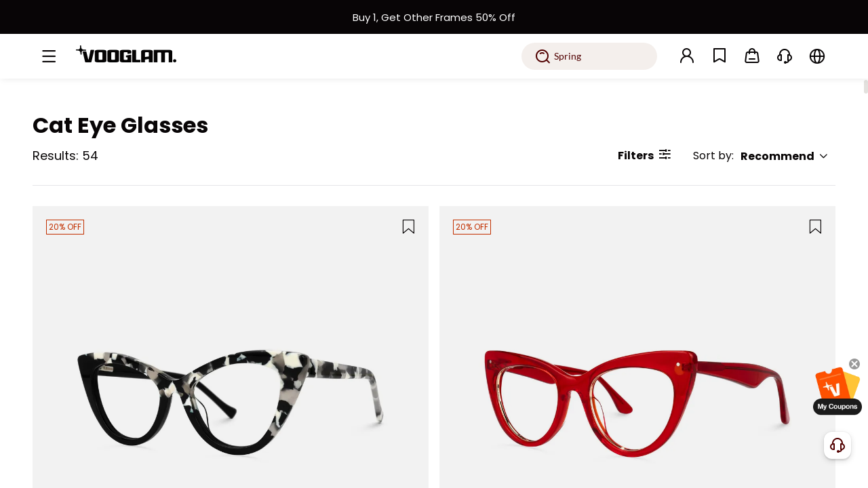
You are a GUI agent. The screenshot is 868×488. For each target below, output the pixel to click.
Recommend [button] (785, 156)
